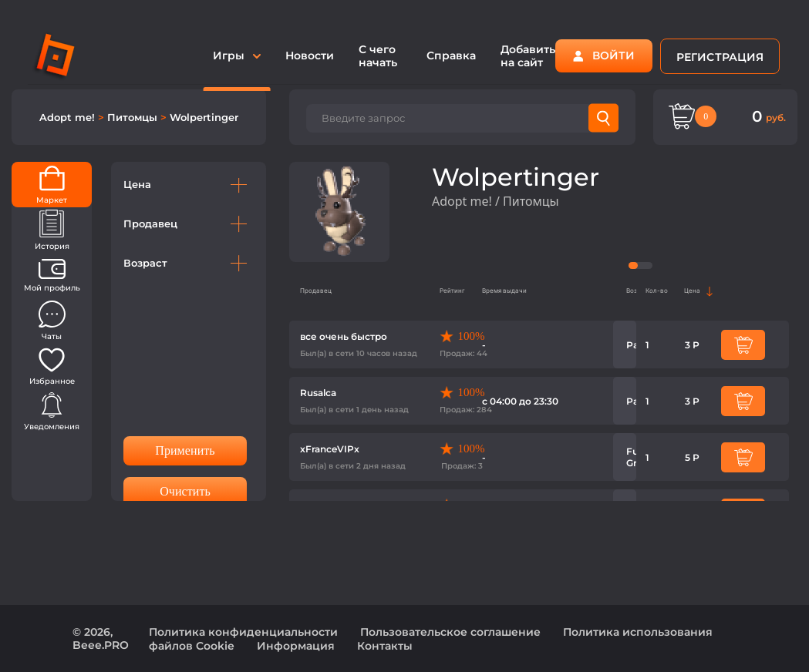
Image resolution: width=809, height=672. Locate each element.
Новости (310, 55)
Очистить (185, 491)
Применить (185, 450)
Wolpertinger (204, 117)
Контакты (385, 646)
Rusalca (318, 393)
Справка (451, 55)
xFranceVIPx (330, 449)
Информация (296, 646)
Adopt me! (69, 117)
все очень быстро (344, 336)
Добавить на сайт (528, 56)
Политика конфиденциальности (243, 632)
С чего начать (378, 56)
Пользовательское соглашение (450, 632)
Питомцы (134, 117)
